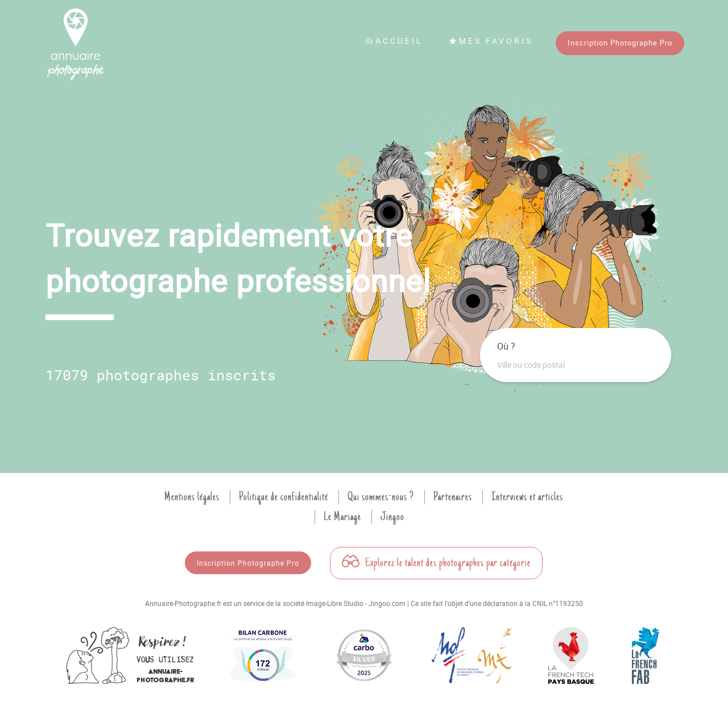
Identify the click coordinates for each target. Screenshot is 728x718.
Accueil (394, 41)
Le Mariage (342, 517)
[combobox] (576, 365)
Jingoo (392, 517)
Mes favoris (491, 41)
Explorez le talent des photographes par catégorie (436, 563)
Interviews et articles (527, 497)
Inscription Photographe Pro (620, 43)
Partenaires (453, 497)
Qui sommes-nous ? (381, 497)
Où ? (506, 346)
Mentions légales (192, 497)
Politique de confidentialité (284, 497)
